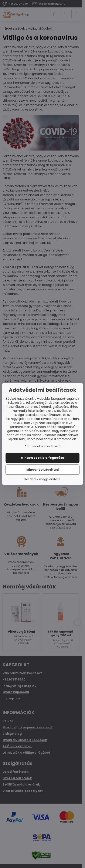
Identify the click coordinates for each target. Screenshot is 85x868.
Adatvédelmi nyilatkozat (43, 446)
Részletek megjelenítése (42, 479)
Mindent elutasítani (42, 470)
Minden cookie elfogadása (42, 458)
